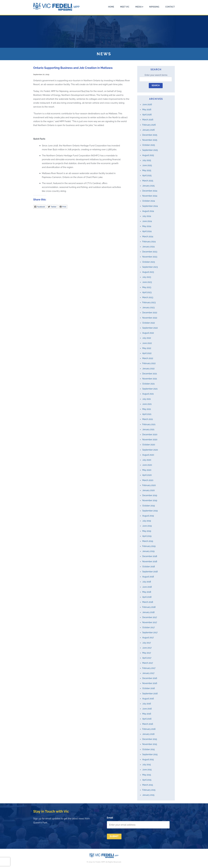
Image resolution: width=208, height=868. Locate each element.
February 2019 (149, 546)
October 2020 (149, 445)
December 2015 (150, 739)
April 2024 (147, 231)
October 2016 (148, 688)
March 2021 (148, 419)
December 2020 (150, 435)
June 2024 (147, 221)
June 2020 (147, 465)
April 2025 (147, 175)
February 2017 (149, 668)
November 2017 (150, 622)
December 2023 (150, 252)
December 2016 (150, 678)
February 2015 (149, 790)
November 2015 (150, 744)
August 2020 (148, 455)
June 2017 (147, 648)
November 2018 (150, 561)
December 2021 (150, 374)
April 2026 (147, 115)
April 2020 (147, 475)
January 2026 (148, 130)
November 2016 (150, 683)
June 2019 (147, 526)
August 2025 (148, 155)
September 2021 (150, 389)
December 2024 (150, 191)
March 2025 (148, 181)
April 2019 (147, 536)
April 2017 (147, 658)
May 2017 (147, 653)
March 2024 (148, 237)
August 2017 (148, 638)
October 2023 (149, 262)
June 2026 (147, 104)
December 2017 (150, 617)
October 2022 (149, 323)
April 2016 (147, 719)
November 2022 (150, 318)
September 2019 (150, 511)
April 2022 (147, 353)
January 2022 (148, 369)
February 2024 (149, 242)
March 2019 (148, 541)
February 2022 (149, 363)
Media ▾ (139, 7)
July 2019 (147, 521)
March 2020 (148, 480)
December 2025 (150, 135)
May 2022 (147, 348)
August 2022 (148, 333)
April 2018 (147, 597)
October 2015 (148, 749)
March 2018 (148, 602)
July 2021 (146, 399)
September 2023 (150, 267)
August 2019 (148, 516)
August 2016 (148, 699)
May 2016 (147, 714)
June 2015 (147, 770)
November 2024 (150, 196)
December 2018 (150, 556)
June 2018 (147, 587)
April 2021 (147, 414)
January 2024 (148, 247)
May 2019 (147, 531)
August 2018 (148, 577)
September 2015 (150, 754)
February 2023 (149, 302)
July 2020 (147, 460)
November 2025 (150, 140)
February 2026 (149, 125)
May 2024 (147, 226)
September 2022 (150, 328)
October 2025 (149, 145)
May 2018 (147, 592)
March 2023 (148, 297)
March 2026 (148, 120)
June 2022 (147, 343)
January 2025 (148, 186)
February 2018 (149, 607)
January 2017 (148, 673)
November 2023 (150, 257)
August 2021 (148, 394)
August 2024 (148, 211)
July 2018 (147, 582)
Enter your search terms (156, 75)
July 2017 (147, 643)
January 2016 (148, 734)
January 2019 (148, 551)
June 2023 (147, 282)
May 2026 (147, 110)
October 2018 (148, 567)
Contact (170, 7)
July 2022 (147, 338)
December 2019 (150, 495)
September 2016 (150, 694)
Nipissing (154, 7)
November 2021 (150, 379)
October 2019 (148, 506)
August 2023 (148, 272)
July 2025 (147, 160)
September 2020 (150, 450)
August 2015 (148, 759)
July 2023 (147, 277)
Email (110, 818)
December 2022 (150, 313)
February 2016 (149, 729)
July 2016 (147, 704)
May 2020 (147, 470)
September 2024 (150, 206)
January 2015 (148, 795)
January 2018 (148, 612)
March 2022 (148, 358)
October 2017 (148, 627)
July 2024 (147, 216)
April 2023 (147, 292)
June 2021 (147, 404)
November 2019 (150, 500)
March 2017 (148, 663)
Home (111, 7)
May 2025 (147, 170)
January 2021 (148, 429)
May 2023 (147, 287)
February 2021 (149, 424)
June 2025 (147, 165)
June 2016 (147, 709)
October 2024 (149, 201)
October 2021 (148, 384)
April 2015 (147, 780)
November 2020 (150, 440)
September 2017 (150, 632)
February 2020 (149, 485)
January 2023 (148, 308)
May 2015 (147, 775)
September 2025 (150, 150)
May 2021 (147, 409)
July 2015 (147, 765)
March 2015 (148, 785)
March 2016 (148, 724)
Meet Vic (125, 7)
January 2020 (148, 490)
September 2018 (150, 572)
